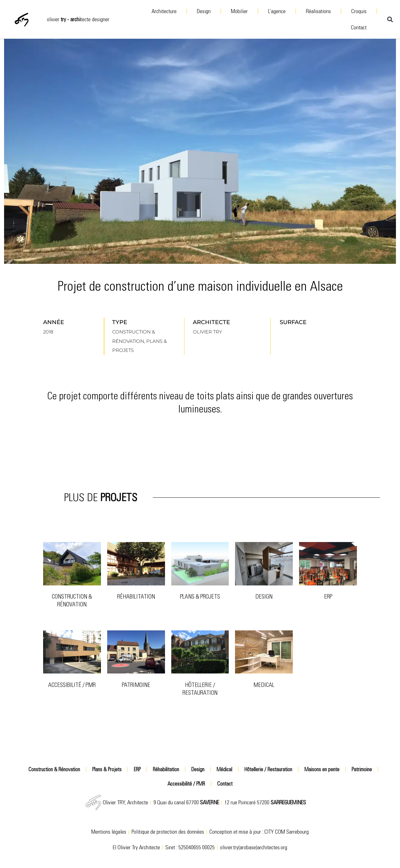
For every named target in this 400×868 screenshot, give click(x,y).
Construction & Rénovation (72, 600)
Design (204, 11)
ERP (328, 597)
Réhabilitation (136, 597)
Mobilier (239, 11)
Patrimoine (362, 769)
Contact (359, 27)
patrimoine (136, 685)
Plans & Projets (200, 597)
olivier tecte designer (78, 19)
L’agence (277, 11)
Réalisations (318, 11)
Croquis (359, 11)
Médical (224, 769)
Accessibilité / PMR (72, 685)
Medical (264, 685)
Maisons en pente (322, 769)
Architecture (164, 11)
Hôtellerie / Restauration (200, 689)
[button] (390, 19)
